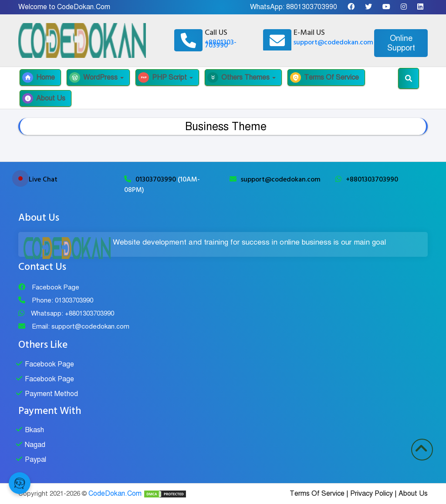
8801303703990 (312, 7)
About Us (44, 98)
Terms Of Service (324, 77)
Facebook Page (56, 287)
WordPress (96, 77)
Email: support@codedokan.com (81, 326)
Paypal (35, 460)
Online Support (401, 43)
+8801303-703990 (221, 44)
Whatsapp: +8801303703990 (73, 313)
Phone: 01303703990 (63, 300)
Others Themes (242, 77)
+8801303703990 (372, 179)
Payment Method (51, 394)
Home (39, 77)
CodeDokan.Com (115, 494)
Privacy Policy (372, 494)
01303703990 (157, 179)
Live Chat (43, 179)
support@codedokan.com (333, 42)
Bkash (34, 430)
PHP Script (166, 77)
